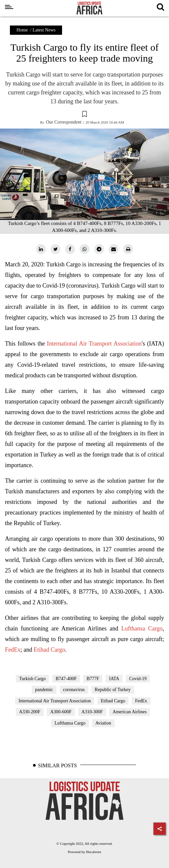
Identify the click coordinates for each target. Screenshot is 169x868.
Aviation (103, 723)
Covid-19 (138, 679)
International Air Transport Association (94, 344)
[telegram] (99, 249)
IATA (114, 679)
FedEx (13, 650)
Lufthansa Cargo (142, 628)
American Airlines (130, 712)
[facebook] (70, 249)
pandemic (44, 690)
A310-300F (92, 712)
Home (22, 30)
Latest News (44, 30)
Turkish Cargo (33, 679)
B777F (93, 679)
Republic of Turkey (113, 690)
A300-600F (61, 712)
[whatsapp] (84, 249)
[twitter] (55, 249)
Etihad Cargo (49, 650)
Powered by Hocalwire (85, 852)
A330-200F (30, 712)
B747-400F (66, 679)
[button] (84, 115)
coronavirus (74, 690)
